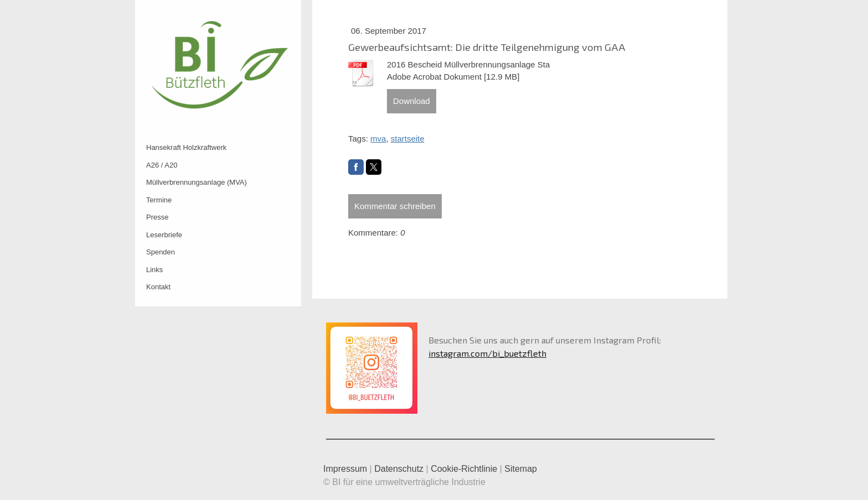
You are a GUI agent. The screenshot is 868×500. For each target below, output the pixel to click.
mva (378, 139)
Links (154, 270)
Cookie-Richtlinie (464, 469)
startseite (408, 139)
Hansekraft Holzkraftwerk (186, 147)
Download (412, 101)
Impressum (345, 469)
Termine (159, 200)
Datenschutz (399, 469)
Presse (157, 217)
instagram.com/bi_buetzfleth (487, 353)
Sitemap (521, 469)
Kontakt (158, 287)
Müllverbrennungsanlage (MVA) (197, 182)
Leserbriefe (164, 235)
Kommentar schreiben (395, 206)
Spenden (161, 252)
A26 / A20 (162, 165)
